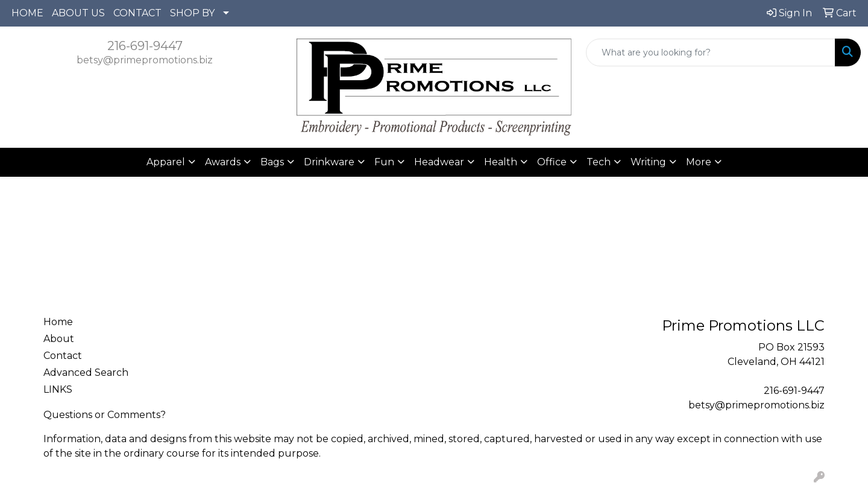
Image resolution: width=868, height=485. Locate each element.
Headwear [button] (439, 162)
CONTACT (137, 13)
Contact (63, 356)
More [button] (699, 162)
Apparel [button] (166, 162)
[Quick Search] (711, 52)
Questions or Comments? (105, 415)
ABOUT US (78, 13)
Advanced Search (86, 372)
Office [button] (552, 162)
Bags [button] (272, 162)
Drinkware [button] (329, 162)
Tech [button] (599, 162)
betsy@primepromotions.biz (145, 60)
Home (58, 322)
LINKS (58, 389)
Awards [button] (223, 162)
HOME (27, 13)
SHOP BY (192, 13)
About (59, 339)
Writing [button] (648, 162)
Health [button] (501, 162)
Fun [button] (384, 162)
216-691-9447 (145, 46)
